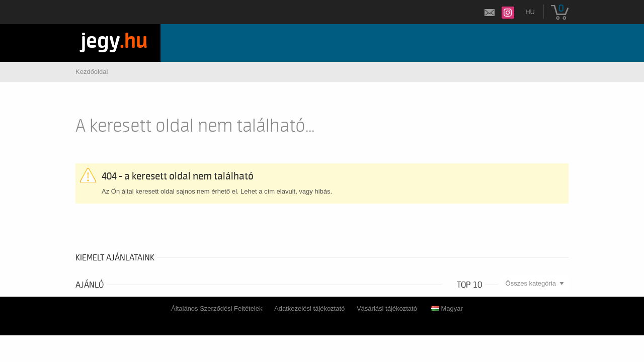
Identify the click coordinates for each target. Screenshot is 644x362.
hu (530, 12)
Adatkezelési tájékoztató (309, 308)
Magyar (447, 308)
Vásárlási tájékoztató (387, 308)
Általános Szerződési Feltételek (217, 308)
